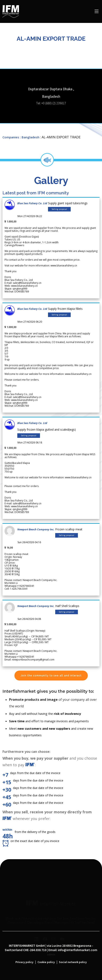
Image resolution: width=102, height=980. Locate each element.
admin (51, 955)
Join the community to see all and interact (51, 676)
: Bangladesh (30, 137)
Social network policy (73, 962)
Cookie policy (46, 962)
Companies (11, 137)
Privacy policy (24, 962)
